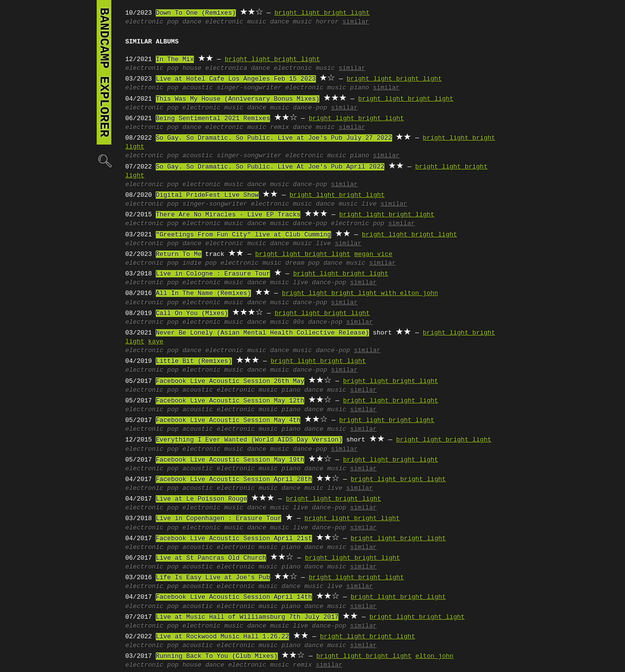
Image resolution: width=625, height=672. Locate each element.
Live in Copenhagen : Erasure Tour (219, 519)
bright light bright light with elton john (360, 294)
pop (173, 22)
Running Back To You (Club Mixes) (217, 656)
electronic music (236, 22)
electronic (145, 22)
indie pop (200, 263)
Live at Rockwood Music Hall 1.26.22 (222, 637)
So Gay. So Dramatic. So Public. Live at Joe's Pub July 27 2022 (274, 138)
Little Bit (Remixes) (194, 361)
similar (356, 22)
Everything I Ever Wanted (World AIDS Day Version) (249, 440)
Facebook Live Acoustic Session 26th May (230, 381)
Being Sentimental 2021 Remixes (213, 119)
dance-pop (310, 108)
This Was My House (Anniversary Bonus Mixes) (238, 99)
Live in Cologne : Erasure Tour (213, 274)
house (192, 68)
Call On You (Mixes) (192, 314)
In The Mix (175, 60)
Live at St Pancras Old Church (211, 558)
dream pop (302, 263)
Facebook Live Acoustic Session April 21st (234, 539)
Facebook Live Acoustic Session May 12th (230, 401)
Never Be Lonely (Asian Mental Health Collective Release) (262, 333)
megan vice (373, 254)
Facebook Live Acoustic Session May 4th (228, 420)
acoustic (198, 88)
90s (299, 322)
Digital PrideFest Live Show (207, 195)
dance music (291, 22)
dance (192, 22)
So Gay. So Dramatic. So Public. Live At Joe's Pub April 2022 (270, 167)
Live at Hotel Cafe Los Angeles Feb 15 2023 (236, 79)
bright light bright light (322, 13)
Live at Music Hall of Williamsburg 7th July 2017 (247, 617)
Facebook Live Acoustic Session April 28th (234, 480)
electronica (226, 68)
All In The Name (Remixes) (203, 294)
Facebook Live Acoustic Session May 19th (230, 460)
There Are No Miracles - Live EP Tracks (228, 215)
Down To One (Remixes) (196, 13)
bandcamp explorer (104, 72)
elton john (435, 656)
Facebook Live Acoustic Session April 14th (234, 597)
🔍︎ (104, 160)
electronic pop (358, 224)
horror (327, 22)
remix (280, 127)
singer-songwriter (249, 88)
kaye (156, 342)
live (369, 204)
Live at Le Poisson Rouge (201, 499)
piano (360, 88)
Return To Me (179, 254)
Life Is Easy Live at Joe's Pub (213, 578)
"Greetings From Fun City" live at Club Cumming (243, 235)
